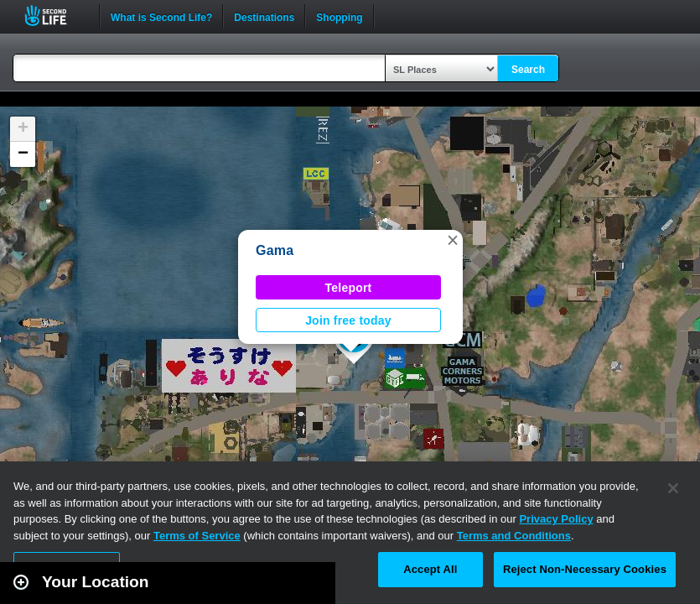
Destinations (264, 16)
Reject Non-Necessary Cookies (585, 569)
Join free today (348, 320)
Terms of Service (197, 536)
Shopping (339, 16)
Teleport (349, 288)
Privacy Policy (556, 519)
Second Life (55, 16)
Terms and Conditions (514, 536)
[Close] (673, 488)
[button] (453, 240)
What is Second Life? (161, 16)
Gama (275, 250)
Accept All (430, 569)
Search (528, 70)
